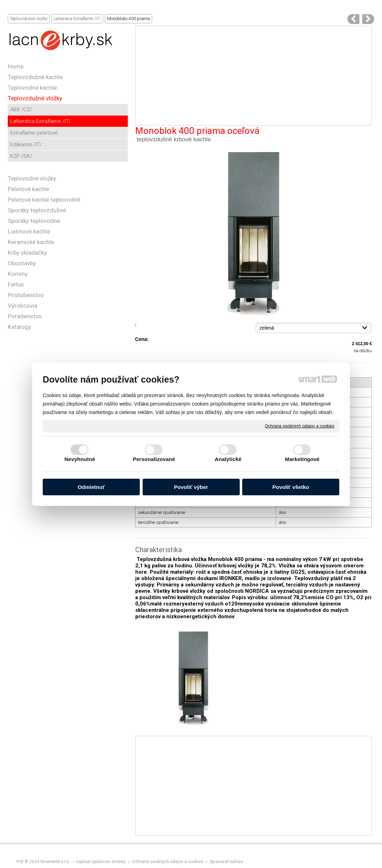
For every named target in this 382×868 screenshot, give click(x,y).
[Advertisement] (254, 76)
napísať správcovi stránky (101, 862)
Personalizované (154, 459)
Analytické (228, 459)
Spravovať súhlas (226, 862)
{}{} (314, 328)
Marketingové (302, 459)
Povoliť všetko (291, 487)
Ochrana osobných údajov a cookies (300, 426)
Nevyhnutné (80, 459)
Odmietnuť (91, 487)
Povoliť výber (191, 487)
